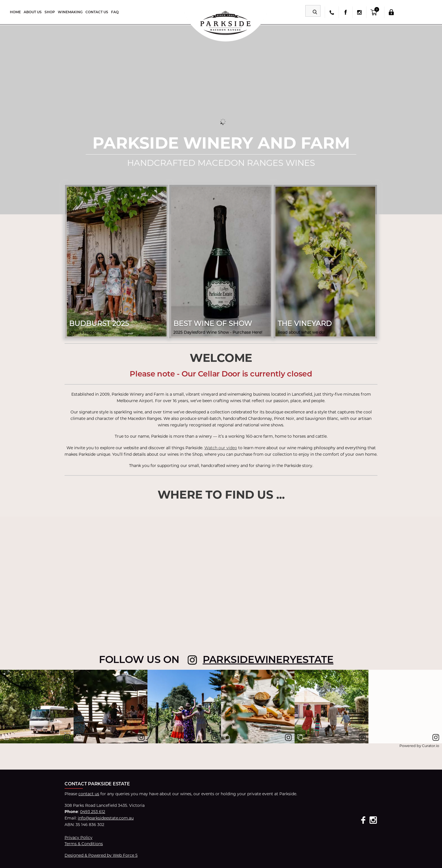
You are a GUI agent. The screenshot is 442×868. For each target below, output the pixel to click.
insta (359, 12)
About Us (33, 12)
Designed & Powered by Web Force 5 (101, 855)
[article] (37, 707)
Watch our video (221, 448)
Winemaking (70, 12)
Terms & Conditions (84, 844)
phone (332, 12)
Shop (50, 12)
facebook (345, 12)
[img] (37, 707)
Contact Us (97, 12)
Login (391, 12)
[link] (67, 738)
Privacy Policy (79, 838)
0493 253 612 (93, 812)
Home (15, 12)
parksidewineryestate (268, 659)
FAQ (115, 12)
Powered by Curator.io (419, 746)
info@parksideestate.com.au (106, 818)
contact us (89, 794)
